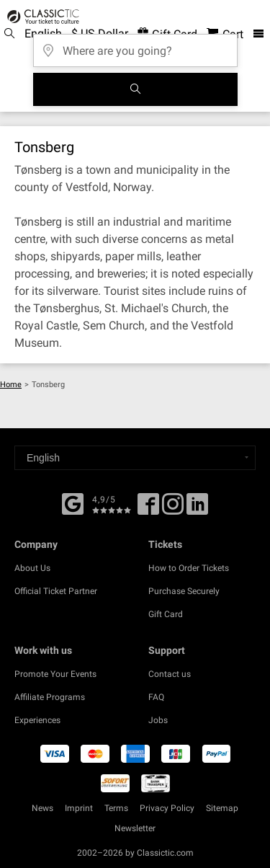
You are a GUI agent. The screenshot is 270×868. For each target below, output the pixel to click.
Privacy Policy (167, 808)
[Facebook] (73, 502)
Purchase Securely (184, 591)
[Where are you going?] (135, 46)
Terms (116, 808)
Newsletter (135, 828)
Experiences (37, 720)
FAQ (156, 697)
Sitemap (222, 808)
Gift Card (166, 614)
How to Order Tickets (189, 568)
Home (11, 385)
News (42, 808)
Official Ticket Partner (56, 591)
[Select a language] (135, 458)
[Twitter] (173, 509)
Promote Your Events (55, 674)
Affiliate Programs (50, 697)
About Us (32, 568)
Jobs (158, 720)
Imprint (79, 808)
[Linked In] (197, 509)
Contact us (170, 674)
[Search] (135, 89)
